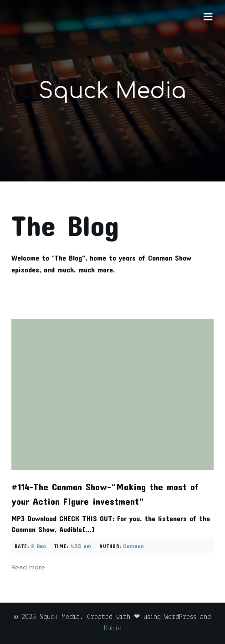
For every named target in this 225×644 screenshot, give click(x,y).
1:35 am (81, 546)
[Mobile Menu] (208, 17)
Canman (133, 546)
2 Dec (38, 546)
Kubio (113, 629)
